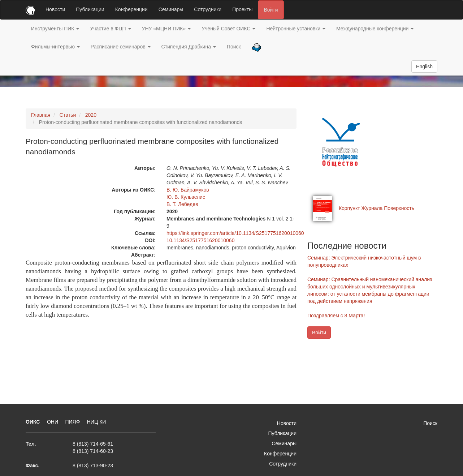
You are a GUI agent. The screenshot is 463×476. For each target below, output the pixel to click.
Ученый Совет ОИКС (228, 29)
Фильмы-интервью (55, 47)
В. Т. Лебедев (182, 204)
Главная (41, 115)
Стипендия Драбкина (189, 47)
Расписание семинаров (121, 47)
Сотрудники (208, 9)
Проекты (242, 9)
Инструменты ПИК (55, 29)
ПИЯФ (73, 422)
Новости (55, 9)
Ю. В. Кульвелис (186, 197)
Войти (271, 10)
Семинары (171, 9)
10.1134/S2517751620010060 (200, 240)
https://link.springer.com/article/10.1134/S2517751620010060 (235, 233)
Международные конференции (375, 29)
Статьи (68, 115)
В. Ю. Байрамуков (188, 190)
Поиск (234, 47)
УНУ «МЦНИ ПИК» (166, 29)
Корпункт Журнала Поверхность (377, 208)
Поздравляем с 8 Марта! (336, 316)
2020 (91, 115)
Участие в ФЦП (110, 29)
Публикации (90, 9)
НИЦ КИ (97, 422)
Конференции (131, 9)
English (424, 67)
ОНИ (53, 422)
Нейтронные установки (296, 29)
